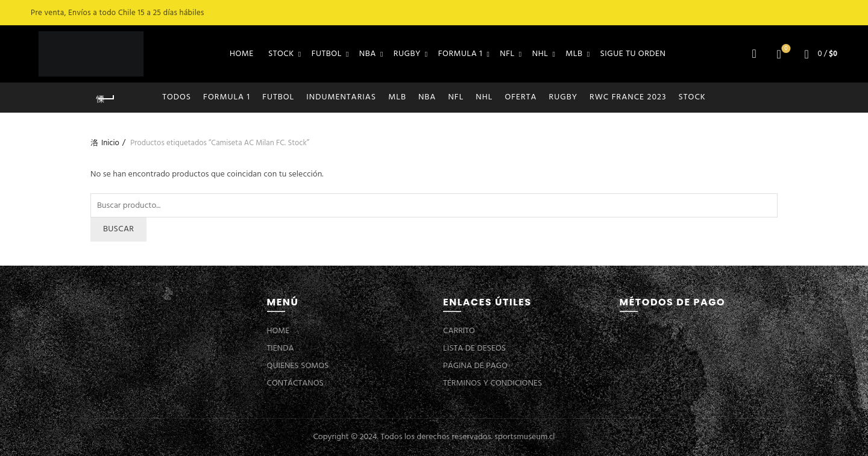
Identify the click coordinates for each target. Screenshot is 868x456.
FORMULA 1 (461, 54)
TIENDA (281, 348)
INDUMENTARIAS (341, 97)
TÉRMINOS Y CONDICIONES (492, 383)
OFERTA (520, 97)
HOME (242, 54)
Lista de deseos (785, 49)
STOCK (281, 54)
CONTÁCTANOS (295, 383)
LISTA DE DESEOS (474, 348)
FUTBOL (327, 54)
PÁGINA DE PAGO (475, 366)
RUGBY (407, 54)
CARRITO (459, 331)
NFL (507, 54)
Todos (177, 97)
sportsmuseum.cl (524, 437)
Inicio (110, 143)
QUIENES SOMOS (298, 366)
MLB (574, 54)
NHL (540, 54)
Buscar (118, 229)
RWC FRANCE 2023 (628, 97)
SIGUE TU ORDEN (633, 54)
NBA (368, 54)
